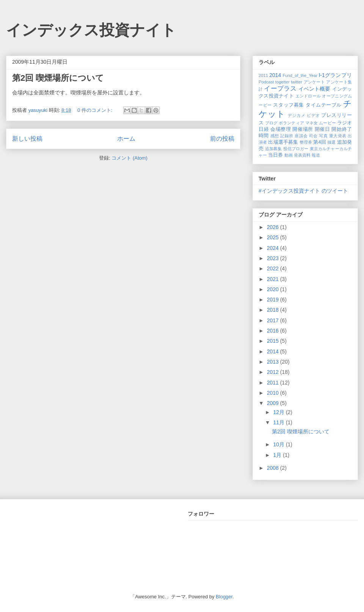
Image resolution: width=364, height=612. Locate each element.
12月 (279, 412)
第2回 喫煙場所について (58, 78)
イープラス (280, 89)
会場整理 (281, 129)
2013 (274, 362)
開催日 (322, 129)
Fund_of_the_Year (300, 75)
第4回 (319, 142)
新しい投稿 (27, 139)
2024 (274, 248)
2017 (274, 320)
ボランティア (291, 123)
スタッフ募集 (288, 105)
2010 (274, 393)
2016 (274, 331)
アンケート (315, 82)
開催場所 (303, 129)
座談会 (301, 136)
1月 (278, 455)
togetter (282, 82)
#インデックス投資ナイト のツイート (303, 191)
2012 (274, 372)
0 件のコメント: (96, 110)
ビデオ (313, 115)
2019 (274, 300)
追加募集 (274, 149)
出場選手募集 (283, 142)
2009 (274, 403)
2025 (274, 237)
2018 (274, 310)
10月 (279, 444)
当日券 (275, 155)
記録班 (287, 136)
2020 (274, 289)
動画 (289, 155)
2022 (274, 268)
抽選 (331, 142)
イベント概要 (315, 89)
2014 (275, 75)
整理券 (306, 142)
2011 (263, 75)
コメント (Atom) (129, 158)
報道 (316, 155)
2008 (274, 468)
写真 (323, 136)
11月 (279, 422)
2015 (274, 341)
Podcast (266, 82)
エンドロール (308, 96)
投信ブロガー (296, 149)
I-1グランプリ (335, 75)
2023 (274, 258)
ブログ (271, 123)
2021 (274, 279)
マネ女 (311, 123)
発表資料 (302, 155)
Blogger (224, 597)
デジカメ (297, 115)
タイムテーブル (324, 105)
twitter (297, 82)
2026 (274, 227)
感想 (275, 136)
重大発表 (338, 136)
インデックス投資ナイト (91, 30)
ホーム (126, 139)
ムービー (327, 123)
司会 (313, 136)
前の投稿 (222, 139)
